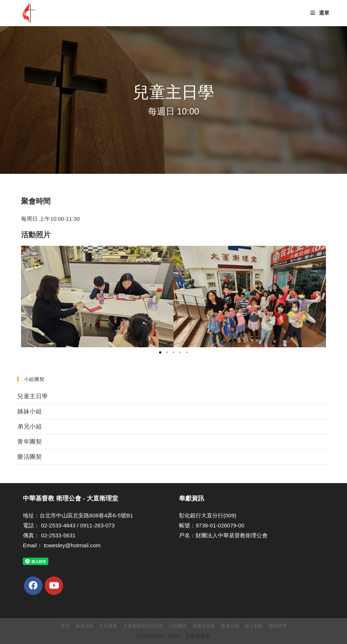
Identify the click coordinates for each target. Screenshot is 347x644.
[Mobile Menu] (320, 13)
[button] (160, 352)
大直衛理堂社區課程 (143, 626)
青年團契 (30, 442)
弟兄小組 (30, 426)
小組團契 (178, 626)
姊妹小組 (30, 411)
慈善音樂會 (204, 626)
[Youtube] (54, 586)
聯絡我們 (278, 626)
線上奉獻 (254, 626)
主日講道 (108, 626)
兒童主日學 (33, 396)
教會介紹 (230, 626)
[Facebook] (33, 586)
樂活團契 (30, 457)
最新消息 (85, 626)
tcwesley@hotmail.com (72, 545)
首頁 (65, 626)
